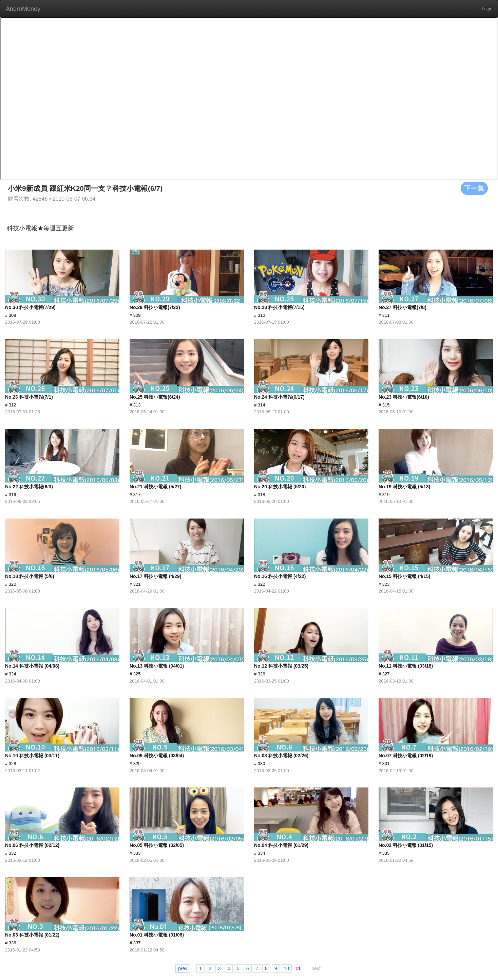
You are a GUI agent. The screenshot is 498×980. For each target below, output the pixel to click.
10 (286, 968)
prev (183, 968)
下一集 (474, 188)
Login (487, 9)
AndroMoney (23, 9)
